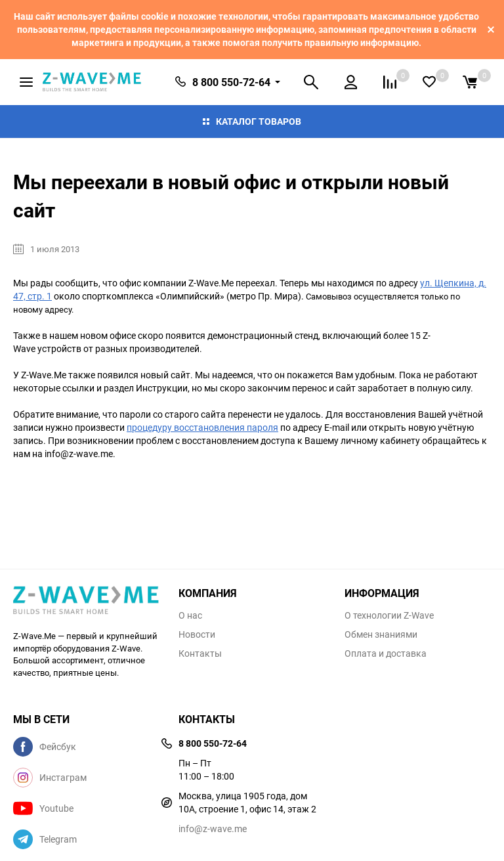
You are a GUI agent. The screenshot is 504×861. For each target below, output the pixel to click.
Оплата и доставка (386, 653)
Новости (197, 634)
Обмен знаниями (381, 634)
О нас (190, 615)
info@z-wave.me (213, 828)
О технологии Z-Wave (389, 615)
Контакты (200, 653)
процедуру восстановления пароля (202, 427)
